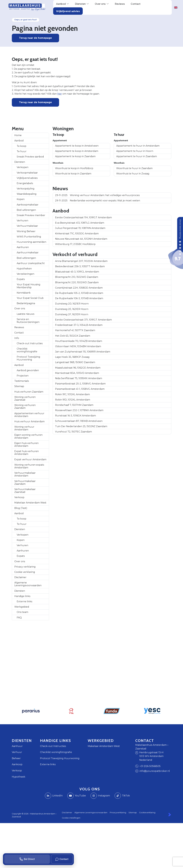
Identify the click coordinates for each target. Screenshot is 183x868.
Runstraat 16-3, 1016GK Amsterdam (75, 416)
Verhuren (22, 221)
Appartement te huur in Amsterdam (138, 146)
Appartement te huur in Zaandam (137, 156)
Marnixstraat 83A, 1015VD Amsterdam (77, 373)
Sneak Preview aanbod (30, 157)
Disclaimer (20, 577)
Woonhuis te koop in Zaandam (73, 174)
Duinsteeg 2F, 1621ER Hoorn (72, 314)
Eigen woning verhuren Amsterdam (28, 436)
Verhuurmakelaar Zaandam (25, 483)
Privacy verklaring (25, 567)
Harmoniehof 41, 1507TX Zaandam (75, 330)
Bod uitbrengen (26, 210)
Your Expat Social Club (30, 298)
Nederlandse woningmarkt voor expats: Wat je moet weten (98, 201)
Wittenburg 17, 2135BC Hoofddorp (75, 244)
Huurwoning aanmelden (31, 242)
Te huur (22, 151)
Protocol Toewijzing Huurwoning (28, 358)
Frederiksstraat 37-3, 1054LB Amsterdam (79, 325)
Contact (19, 333)
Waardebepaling (27, 194)
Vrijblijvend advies (27, 178)
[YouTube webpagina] (77, 796)
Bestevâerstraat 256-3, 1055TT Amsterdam (80, 266)
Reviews (19, 327)
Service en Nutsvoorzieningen (28, 321)
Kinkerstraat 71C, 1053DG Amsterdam (77, 234)
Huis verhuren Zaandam (29, 392)
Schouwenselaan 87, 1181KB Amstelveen (79, 421)
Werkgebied (22, 607)
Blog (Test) (21, 508)
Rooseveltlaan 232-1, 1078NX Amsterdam (79, 410)
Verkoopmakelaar (27, 173)
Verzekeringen (25, 274)
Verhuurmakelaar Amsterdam (25, 474)
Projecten (23, 376)
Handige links (22, 596)
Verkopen (23, 167)
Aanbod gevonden (28, 370)
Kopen (21, 199)
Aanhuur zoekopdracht (31, 263)
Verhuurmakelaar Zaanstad (25, 491)
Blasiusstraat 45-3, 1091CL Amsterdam (77, 272)
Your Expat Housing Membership (29, 286)
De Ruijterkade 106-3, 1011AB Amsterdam (79, 298)
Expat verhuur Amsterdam (30, 459)
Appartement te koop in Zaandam (75, 156)
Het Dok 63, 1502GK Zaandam (73, 336)
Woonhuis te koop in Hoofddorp (74, 168)
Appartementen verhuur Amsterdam (29, 415)
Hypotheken (24, 269)
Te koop (21, 146)
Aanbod (19, 141)
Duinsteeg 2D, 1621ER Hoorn (72, 304)
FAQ (19, 618)
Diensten (20, 162)
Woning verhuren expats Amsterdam (29, 466)
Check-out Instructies (30, 343)
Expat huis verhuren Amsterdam (27, 453)
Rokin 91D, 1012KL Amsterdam (73, 400)
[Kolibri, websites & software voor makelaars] (169, 814)
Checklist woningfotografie (27, 350)
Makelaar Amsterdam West (30, 503)
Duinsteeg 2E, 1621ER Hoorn (72, 309)
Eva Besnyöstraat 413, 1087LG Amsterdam (80, 223)
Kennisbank (24, 293)
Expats (21, 279)
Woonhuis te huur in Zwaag (133, 174)
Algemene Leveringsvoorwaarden (28, 584)
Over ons (20, 309)
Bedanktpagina (26, 303)
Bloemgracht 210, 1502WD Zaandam (77, 277)
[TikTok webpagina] (122, 796)
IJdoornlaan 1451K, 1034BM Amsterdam (78, 346)
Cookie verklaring (25, 572)
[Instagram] (100, 796)
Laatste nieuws (25, 314)
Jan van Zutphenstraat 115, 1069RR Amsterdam (83, 352)
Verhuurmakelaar (27, 226)
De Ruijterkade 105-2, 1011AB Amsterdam (79, 293)
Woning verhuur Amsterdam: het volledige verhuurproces (97, 195)
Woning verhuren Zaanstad (25, 398)
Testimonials (22, 381)
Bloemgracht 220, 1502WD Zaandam (77, 282)
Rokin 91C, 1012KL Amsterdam (72, 394)
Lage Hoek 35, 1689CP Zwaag (72, 357)
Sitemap (19, 386)
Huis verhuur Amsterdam (29, 421)
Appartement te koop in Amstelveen (77, 146)
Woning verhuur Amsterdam (24, 428)
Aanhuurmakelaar (28, 253)
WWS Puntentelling (29, 237)
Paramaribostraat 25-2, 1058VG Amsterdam (80, 384)
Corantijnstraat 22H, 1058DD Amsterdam (79, 288)
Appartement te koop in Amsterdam (77, 151)
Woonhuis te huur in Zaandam (134, 168)
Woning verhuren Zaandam (25, 407)
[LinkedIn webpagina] (54, 796)
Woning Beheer (26, 231)
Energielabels (25, 183)
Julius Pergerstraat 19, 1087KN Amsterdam (80, 228)
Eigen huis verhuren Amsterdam (26, 445)
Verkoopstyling (26, 189)
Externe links (24, 601)
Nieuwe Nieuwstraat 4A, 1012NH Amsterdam (81, 239)
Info (17, 338)
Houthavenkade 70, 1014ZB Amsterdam (79, 341)
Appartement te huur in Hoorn (135, 151)
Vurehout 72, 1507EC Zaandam (73, 432)
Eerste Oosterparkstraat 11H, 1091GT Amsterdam (83, 217)
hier (60, 94)
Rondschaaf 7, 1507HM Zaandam (74, 405)
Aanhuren (23, 247)
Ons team (22, 612)
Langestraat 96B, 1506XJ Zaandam (75, 362)
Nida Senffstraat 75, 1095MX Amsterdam (79, 378)
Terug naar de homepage (35, 38)
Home (18, 135)
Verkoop (19, 497)
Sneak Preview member (31, 215)
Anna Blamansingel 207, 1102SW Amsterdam (81, 261)
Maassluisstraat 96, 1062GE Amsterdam (78, 368)
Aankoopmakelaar (28, 205)
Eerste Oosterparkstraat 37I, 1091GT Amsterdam (83, 320)
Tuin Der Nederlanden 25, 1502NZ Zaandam (81, 426)
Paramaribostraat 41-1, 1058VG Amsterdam (80, 389)
